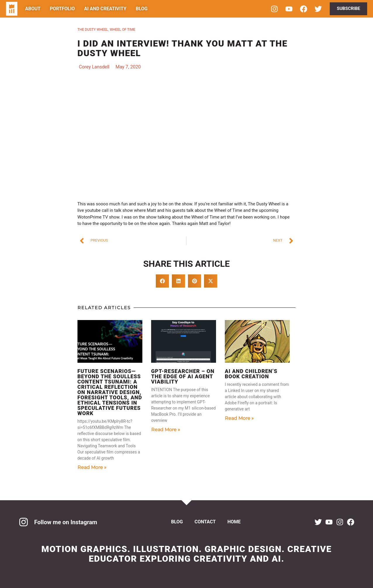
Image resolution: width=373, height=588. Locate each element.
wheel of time (122, 30)
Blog (177, 522)
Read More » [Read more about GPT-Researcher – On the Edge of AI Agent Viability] (166, 430)
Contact (205, 522)
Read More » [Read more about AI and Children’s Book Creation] (239, 418)
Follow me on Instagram (66, 522)
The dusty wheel (93, 30)
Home (234, 522)
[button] (162, 281)
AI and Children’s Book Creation (251, 374)
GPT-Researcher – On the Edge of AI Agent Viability (183, 376)
